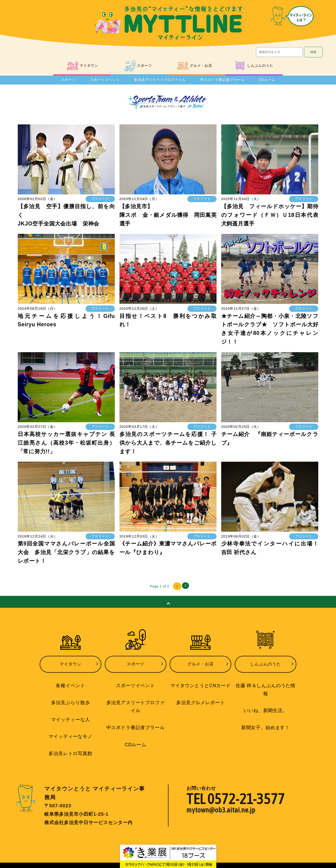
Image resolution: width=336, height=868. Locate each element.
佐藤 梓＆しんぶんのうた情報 (265, 686)
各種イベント (70, 686)
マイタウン (70, 666)
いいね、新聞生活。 (265, 702)
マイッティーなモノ (70, 734)
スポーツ (66, 82)
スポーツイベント (102, 82)
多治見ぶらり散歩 (70, 702)
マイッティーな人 (70, 718)
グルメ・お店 (200, 666)
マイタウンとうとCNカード (201, 686)
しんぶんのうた (266, 666)
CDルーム (269, 82)
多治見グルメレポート (200, 702)
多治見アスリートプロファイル (159, 82)
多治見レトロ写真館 (70, 751)
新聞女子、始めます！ (266, 718)
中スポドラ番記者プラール (224, 82)
